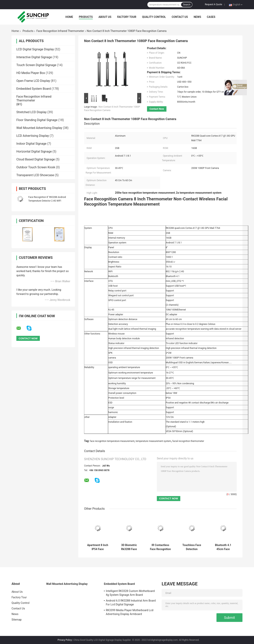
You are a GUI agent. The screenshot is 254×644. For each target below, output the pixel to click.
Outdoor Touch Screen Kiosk (36, 167)
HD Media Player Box (31, 73)
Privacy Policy (65, 640)
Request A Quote (213, 4)
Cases (211, 17)
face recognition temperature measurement (112, 441)
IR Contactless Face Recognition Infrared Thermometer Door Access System (160, 547)
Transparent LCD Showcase (35, 175)
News (197, 17)
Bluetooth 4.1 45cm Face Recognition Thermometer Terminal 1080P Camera (223, 547)
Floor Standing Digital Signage (37, 120)
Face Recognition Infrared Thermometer (60, 31)
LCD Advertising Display (33, 136)
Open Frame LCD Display (33, 81)
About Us (105, 17)
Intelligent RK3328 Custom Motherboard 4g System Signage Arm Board (130, 593)
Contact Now (157, 109)
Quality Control (154, 17)
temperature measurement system (153, 441)
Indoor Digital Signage (31, 144)
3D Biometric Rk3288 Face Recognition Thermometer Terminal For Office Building (129, 547)
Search (187, 5)
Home (69, 17)
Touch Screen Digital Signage (36, 65)
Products (86, 17)
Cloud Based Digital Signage (36, 159)
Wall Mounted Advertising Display (39, 128)
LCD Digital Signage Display (35, 49)
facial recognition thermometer (188, 441)
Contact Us (180, 17)
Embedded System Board (34, 89)
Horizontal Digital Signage (34, 151)
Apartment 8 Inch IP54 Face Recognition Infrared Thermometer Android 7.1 (98, 547)
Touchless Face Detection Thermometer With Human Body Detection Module (192, 547)
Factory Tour (127, 17)
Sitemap (17, 620)
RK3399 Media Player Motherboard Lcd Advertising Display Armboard (130, 612)
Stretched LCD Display (31, 112)
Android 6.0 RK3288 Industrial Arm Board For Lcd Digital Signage (131, 603)
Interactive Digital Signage (34, 57)
